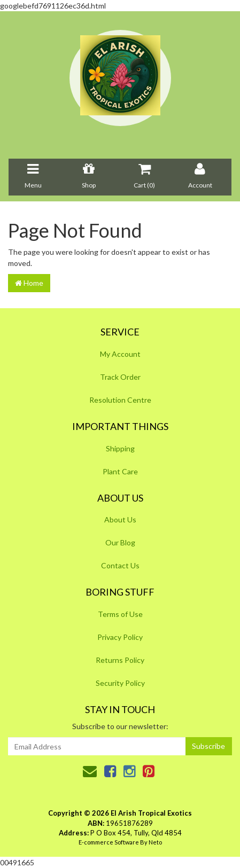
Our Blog (120, 542)
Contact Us (120, 565)
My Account (120, 354)
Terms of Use (120, 614)
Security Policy (120, 683)
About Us (120, 519)
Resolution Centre (120, 400)
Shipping (120, 448)
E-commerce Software (109, 842)
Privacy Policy (120, 637)
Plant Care (120, 471)
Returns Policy (120, 660)
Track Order (120, 377)
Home (29, 283)
